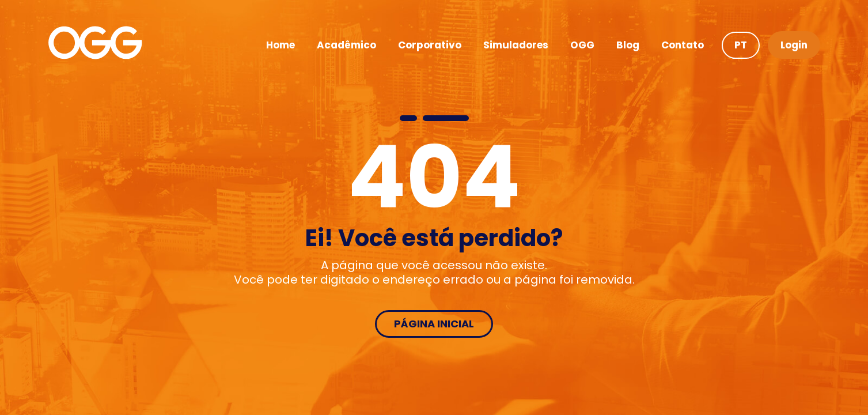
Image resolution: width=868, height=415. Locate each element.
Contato (683, 45)
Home (281, 45)
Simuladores (516, 45)
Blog (628, 45)
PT (741, 45)
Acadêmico (346, 45)
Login (794, 45)
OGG (582, 45)
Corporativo (430, 45)
